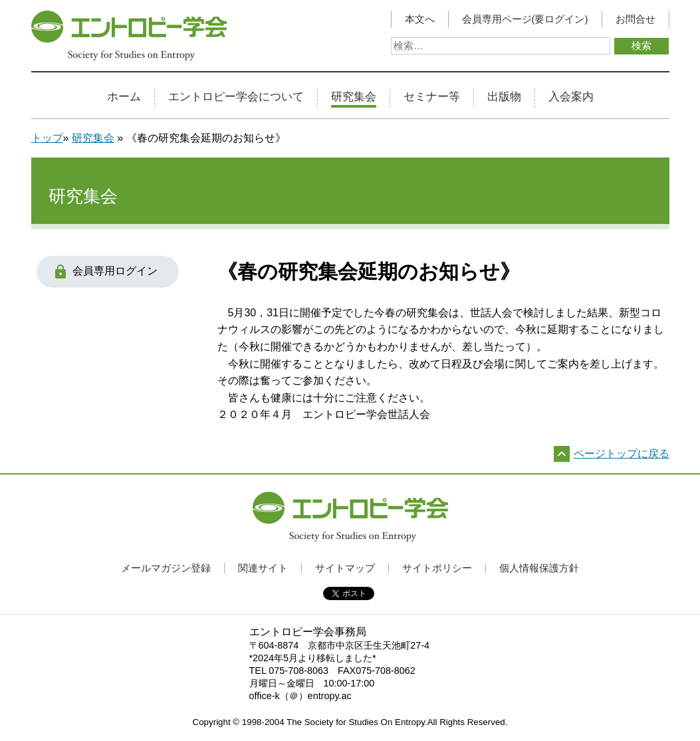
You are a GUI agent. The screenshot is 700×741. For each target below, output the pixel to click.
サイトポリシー (437, 568)
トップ (47, 138)
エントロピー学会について (236, 97)
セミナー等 (432, 97)
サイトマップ (345, 568)
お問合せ (636, 19)
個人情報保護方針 (539, 568)
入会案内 (571, 97)
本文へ (420, 19)
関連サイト (263, 568)
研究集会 (354, 97)
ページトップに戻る (622, 454)
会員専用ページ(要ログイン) (525, 19)
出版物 (504, 97)
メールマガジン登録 (166, 568)
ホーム (124, 97)
